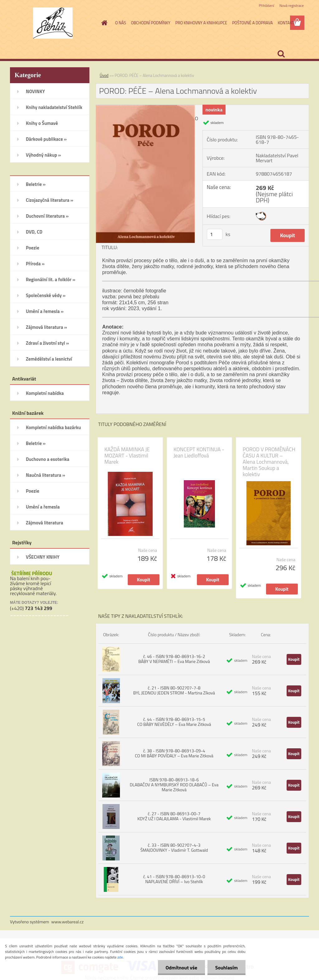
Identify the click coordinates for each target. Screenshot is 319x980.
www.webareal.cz (68, 922)
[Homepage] (103, 23)
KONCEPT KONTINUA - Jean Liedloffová (199, 452)
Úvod (104, 75)
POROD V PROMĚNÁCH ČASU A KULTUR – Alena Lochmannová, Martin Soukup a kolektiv (269, 462)
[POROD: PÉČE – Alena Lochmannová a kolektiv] (145, 107)
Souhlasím (226, 968)
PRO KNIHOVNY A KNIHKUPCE (201, 23)
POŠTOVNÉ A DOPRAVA (252, 23)
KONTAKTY (287, 23)
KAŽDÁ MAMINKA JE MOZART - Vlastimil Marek (127, 456)
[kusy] (215, 234)
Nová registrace (292, 5)
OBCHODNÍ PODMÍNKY (150, 23)
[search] (281, 54)
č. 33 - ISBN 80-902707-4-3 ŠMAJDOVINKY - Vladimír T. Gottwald (174, 847)
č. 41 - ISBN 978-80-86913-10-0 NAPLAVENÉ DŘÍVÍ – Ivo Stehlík (174, 879)
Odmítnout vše (181, 968)
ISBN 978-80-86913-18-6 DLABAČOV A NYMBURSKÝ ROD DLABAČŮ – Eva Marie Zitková (174, 785)
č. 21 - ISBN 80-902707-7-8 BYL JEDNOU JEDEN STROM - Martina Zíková (174, 690)
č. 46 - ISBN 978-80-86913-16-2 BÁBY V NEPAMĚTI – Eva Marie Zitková (174, 659)
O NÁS (121, 23)
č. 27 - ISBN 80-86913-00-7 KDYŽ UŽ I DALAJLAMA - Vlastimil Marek (174, 816)
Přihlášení (267, 5)
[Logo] (53, 23)
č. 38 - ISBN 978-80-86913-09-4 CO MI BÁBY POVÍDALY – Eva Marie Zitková (174, 753)
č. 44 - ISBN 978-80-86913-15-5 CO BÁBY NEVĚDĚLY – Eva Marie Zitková (174, 722)
